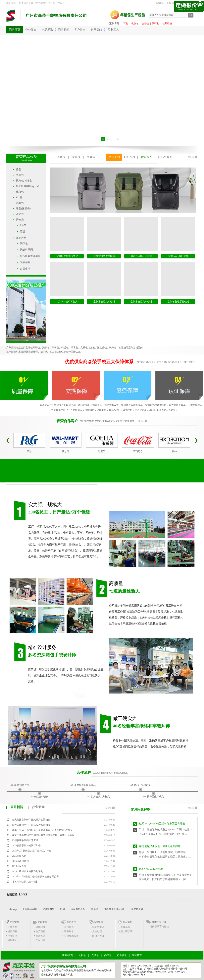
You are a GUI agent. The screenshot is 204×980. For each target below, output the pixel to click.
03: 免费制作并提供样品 (83, 785)
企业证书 (12, 936)
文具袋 (91, 157)
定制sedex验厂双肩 (178, 256)
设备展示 (69, 931)
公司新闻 (17, 807)
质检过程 (97, 931)
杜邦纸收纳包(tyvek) (27, 186)
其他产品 (21, 238)
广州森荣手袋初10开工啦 (25, 840)
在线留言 (172, 3)
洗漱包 (145, 23)
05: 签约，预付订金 (141, 785)
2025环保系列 (19, 866)
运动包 (20, 214)
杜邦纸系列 (165, 157)
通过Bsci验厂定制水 (141, 256)
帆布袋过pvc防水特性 (151, 871)
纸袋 (63, 909)
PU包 (19, 197)
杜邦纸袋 (167, 23)
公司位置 (41, 940)
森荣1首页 (68, 955)
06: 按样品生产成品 (154, 797)
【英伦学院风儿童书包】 (25, 882)
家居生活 (25, 269)
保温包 (76, 157)
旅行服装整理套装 (30, 256)
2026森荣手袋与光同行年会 (26, 846)
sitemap (13, 909)
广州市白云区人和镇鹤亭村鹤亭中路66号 (166, 969)
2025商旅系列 (19, 856)
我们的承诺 (98, 927)
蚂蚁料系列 (26, 250)
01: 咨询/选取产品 (20, 785)
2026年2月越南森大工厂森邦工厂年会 (32, 851)
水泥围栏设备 (78, 909)
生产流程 (41, 931)
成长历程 (12, 931)
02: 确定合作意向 (40, 797)
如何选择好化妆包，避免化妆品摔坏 (160, 848)
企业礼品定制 (29, 909)
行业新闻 (38, 807)
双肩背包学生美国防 (104, 256)
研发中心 (12, 940)
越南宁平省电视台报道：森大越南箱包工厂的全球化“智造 (42, 830)
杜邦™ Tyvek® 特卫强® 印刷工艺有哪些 (162, 825)
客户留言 (137, 955)
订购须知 (41, 927)
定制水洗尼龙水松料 (104, 302)
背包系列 (146, 157)
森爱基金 (125, 927)
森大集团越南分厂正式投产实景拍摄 (31, 825)
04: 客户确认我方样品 (98, 797)
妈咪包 (156, 23)
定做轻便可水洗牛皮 (67, 256)
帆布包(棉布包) (25, 181)
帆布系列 (129, 157)
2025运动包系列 (20, 861)
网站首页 (15, 30)
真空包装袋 (137, 909)
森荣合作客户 (67, 421)
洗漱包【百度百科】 (115, 909)
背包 (126, 23)
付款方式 (41, 936)
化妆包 (135, 23)
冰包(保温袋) (23, 208)
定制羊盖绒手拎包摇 (178, 302)
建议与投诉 (98, 936)
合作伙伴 (69, 927)
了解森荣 (12, 927)
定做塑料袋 (48, 909)
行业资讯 (122, 955)
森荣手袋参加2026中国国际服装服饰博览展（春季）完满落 (43, 835)
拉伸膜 (94, 909)
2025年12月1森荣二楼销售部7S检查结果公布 (35, 877)
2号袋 (23, 225)
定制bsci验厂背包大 (67, 302)
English (160, 3)
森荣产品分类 (26, 157)
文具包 (20, 175)
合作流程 (84, 773)
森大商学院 (127, 931)
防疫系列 (25, 262)
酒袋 (23, 231)
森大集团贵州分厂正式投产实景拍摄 (31, 820)
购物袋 (20, 220)
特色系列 (114, 157)
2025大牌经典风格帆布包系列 (27, 871)
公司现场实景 (71, 936)
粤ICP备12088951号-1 (134, 975)
